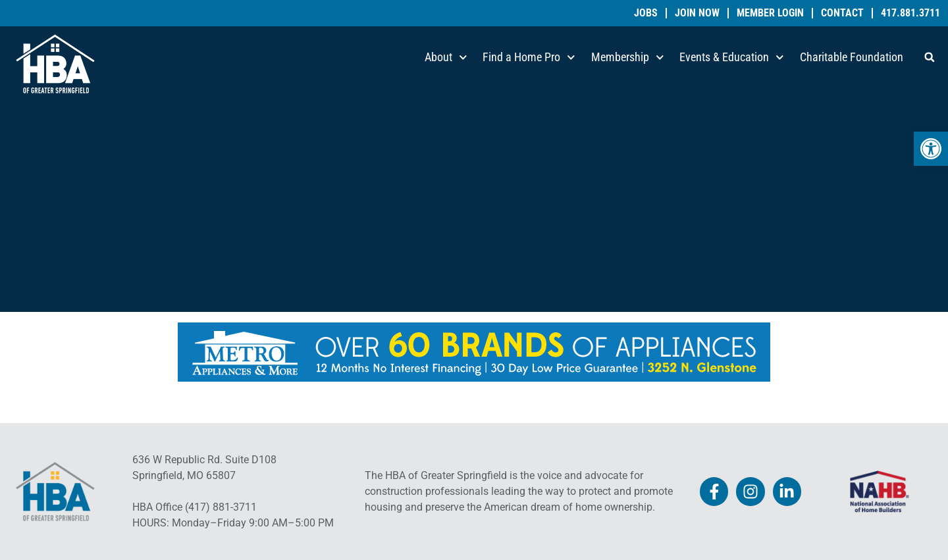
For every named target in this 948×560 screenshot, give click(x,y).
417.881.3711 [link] (910, 13)
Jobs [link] (646, 13)
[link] (931, 149)
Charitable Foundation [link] (852, 57)
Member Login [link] (770, 13)
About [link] (446, 58)
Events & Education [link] (732, 58)
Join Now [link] (697, 13)
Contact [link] (842, 13)
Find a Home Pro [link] (529, 58)
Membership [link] (628, 58)
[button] (930, 57)
